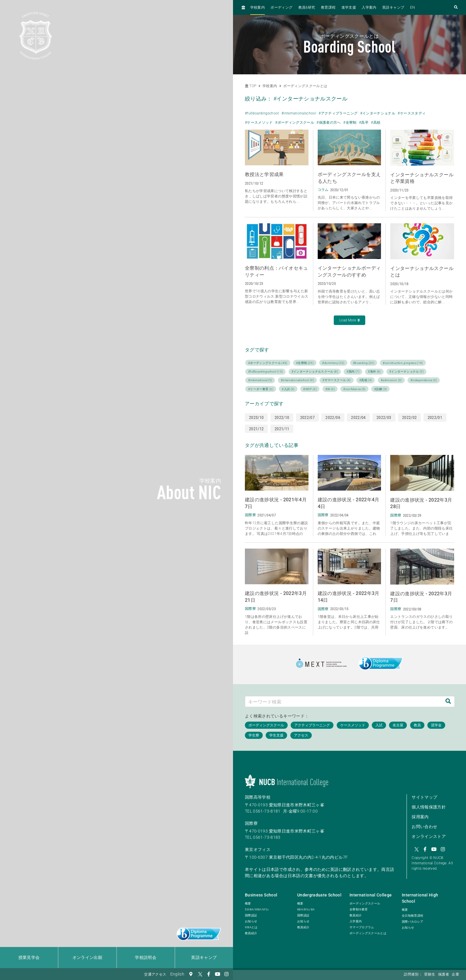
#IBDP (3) (310, 389)
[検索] (448, 702)
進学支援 (349, 7)
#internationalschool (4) (297, 380)
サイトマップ (424, 797)
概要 (248, 903)
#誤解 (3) (380, 389)
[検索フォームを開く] (456, 7)
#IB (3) (330, 389)
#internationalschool (299, 113)
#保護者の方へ (329, 122)
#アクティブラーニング (338, 113)
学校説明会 (146, 957)
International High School (420, 898)
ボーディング (281, 7)
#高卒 (364, 122)
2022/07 (307, 417)
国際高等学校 (258, 797)
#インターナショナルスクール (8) (315, 372)
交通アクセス (155, 974)
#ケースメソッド (259, 122)
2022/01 (435, 417)
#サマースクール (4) (336, 380)
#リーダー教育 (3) (261, 389)
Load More (350, 320)
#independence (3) (424, 380)
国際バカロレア (413, 922)
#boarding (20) (364, 363)
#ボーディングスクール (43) (268, 363)
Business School (261, 895)
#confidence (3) (354, 389)
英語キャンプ (204, 957)
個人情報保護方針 (429, 807)
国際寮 (251, 823)
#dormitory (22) (333, 363)
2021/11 (282, 429)
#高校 (376, 122)
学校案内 (258, 7)
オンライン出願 (87, 957)
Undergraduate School (319, 895)
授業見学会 (29, 957)
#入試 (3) (288, 389)
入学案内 (369, 7)
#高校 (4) (366, 380)
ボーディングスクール (365, 903)
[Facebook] (209, 974)
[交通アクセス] (191, 974)
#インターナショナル (378, 113)
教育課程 (328, 7)
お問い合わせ (424, 827)
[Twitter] (200, 974)
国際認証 (251, 915)
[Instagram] (226, 974)
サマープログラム (362, 927)
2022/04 (358, 417)
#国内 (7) (353, 372)
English (177, 974)
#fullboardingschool (262, 113)
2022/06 (333, 417)
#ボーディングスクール (295, 122)
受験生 (430, 974)
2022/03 (384, 417)
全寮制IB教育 (359, 909)
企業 (455, 974)
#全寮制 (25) (305, 363)
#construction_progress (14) (403, 363)
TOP (251, 86)
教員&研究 (307, 7)
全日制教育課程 (413, 916)
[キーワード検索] (344, 702)
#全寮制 (350, 122)
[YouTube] (218, 974)
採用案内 (420, 817)
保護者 (444, 974)
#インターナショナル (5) (406, 372)
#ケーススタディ (412, 113)
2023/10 (256, 417)
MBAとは (251, 927)
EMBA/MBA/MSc (257, 909)
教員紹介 (251, 933)
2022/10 (282, 417)
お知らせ (251, 921)
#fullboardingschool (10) (265, 372)
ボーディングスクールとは (305, 86)
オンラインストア (429, 836)
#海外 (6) (374, 372)
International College (371, 895)
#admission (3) (391, 380)
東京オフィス (258, 849)
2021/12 (256, 429)
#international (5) (260, 380)
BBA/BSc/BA (306, 909)
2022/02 (409, 417)
